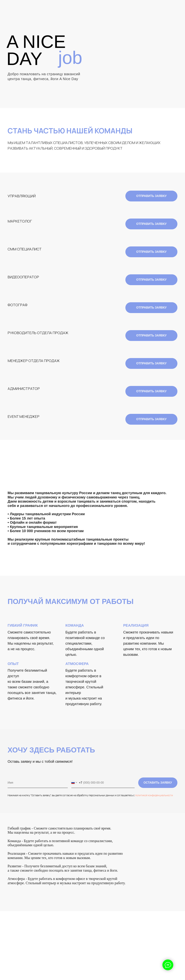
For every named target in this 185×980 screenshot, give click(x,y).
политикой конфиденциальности (154, 795)
